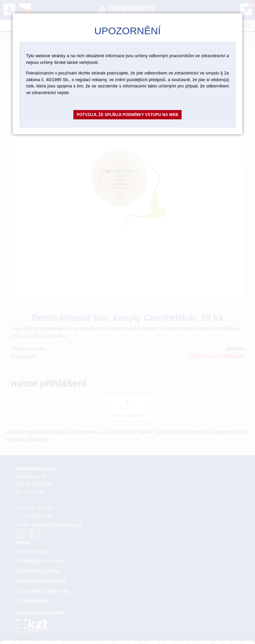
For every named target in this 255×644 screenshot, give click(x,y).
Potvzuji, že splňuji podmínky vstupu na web (127, 115)
